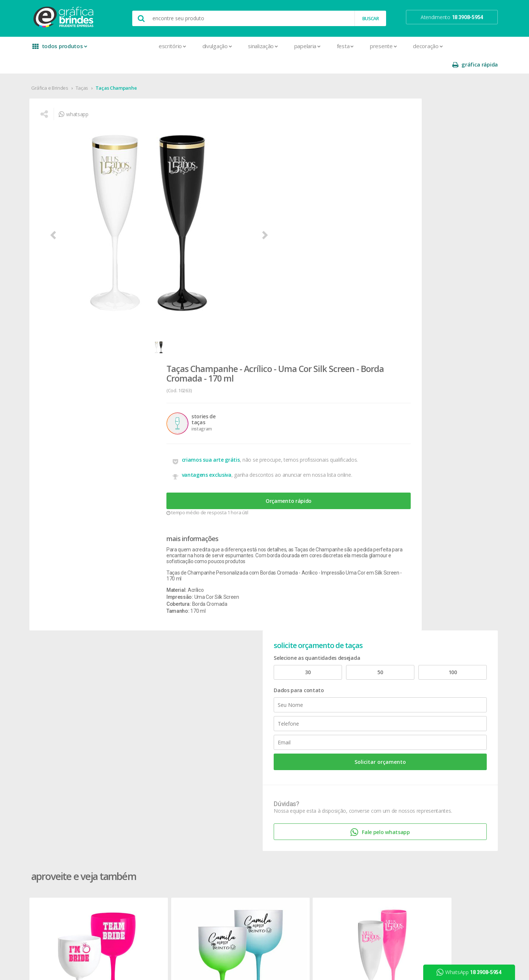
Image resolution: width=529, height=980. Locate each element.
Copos (235, 693)
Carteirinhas (153, 737)
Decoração (384, 46)
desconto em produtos (431, 725)
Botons (236, 657)
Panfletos (151, 799)
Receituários (153, 843)
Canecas (237, 666)
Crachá (147, 746)
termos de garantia (338, 666)
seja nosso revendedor (78, 675)
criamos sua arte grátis (260, 191)
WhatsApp (472, 972)
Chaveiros (239, 684)
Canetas (237, 675)
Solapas (149, 878)
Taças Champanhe (129, 69)
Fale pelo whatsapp (432, 310)
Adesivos (150, 657)
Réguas (236, 737)
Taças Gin (64, 520)
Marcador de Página (163, 790)
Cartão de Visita (157, 719)
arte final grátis (421, 716)
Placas (147, 825)
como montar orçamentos (347, 693)
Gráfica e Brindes (63, 69)
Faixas (147, 763)
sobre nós (63, 657)
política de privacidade (341, 684)
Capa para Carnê (158, 702)
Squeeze (238, 754)
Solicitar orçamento (432, 227)
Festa (301, 46)
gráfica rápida (462, 46)
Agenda (148, 666)
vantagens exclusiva (255, 210)
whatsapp (88, 101)
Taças (95, 69)
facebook (419, 657)
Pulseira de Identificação (167, 834)
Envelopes (152, 754)
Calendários (153, 693)
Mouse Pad (241, 719)
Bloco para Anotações (165, 684)
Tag (144, 887)
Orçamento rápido (288, 241)
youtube (419, 676)
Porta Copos (242, 728)
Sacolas (149, 860)
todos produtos (71, 49)
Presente (339, 46)
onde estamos (68, 666)
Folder (147, 772)
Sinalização (219, 46)
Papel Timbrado (157, 807)
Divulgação (173, 46)
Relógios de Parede (249, 746)
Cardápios (151, 710)
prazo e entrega (334, 675)
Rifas (145, 852)
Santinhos (151, 869)
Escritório (128, 46)
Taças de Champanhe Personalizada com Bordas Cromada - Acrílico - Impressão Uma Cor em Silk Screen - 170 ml (288, 325)
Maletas (237, 710)
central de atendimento (343, 657)
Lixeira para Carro (247, 702)
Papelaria (263, 46)
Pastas (147, 816)
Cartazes (150, 728)
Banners (149, 675)
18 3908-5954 (336, 733)
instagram (420, 667)
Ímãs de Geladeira (160, 781)
